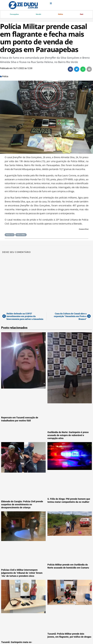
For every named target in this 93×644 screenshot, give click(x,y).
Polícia (60, 14)
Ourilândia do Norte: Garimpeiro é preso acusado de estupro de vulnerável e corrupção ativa (68, 435)
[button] (70, 69)
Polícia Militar (21, 235)
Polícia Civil (10, 235)
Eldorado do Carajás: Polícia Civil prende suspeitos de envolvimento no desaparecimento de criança (22, 505)
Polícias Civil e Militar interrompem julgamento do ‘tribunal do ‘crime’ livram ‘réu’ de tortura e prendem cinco (22, 573)
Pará (81, 14)
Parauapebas (14, 14)
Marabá (38, 14)
